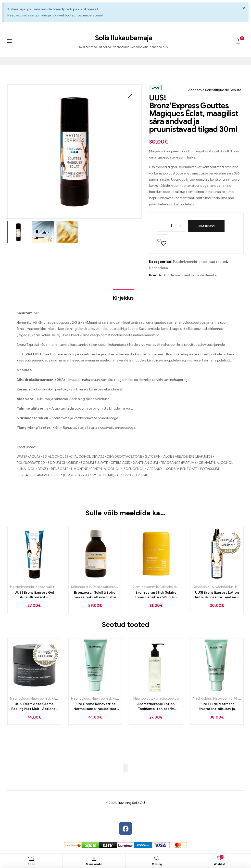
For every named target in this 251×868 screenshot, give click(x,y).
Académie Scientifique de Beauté (215, 90)
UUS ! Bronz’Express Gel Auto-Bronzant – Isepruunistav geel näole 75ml (34, 595)
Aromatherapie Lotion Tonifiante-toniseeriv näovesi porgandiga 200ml (156, 707)
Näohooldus (158, 268)
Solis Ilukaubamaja (124, 38)
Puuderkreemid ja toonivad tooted (200, 262)
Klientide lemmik (145, 587)
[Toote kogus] (171, 226)
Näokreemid (40, 699)
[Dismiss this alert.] (244, 8)
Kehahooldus (81, 587)
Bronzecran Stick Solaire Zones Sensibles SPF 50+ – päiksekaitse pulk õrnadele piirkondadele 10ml (156, 595)
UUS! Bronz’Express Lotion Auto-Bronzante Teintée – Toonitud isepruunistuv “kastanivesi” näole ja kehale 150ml (217, 595)
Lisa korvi (206, 226)
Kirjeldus (123, 298)
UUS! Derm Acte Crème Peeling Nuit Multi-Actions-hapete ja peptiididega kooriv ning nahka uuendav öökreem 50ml (34, 707)
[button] (130, 96)
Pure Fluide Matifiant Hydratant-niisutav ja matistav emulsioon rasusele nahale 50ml (217, 707)
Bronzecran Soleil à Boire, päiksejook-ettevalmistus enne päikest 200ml (95, 595)
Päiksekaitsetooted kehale (113, 587)
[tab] (123, 296)
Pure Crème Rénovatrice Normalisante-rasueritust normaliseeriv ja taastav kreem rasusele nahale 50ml (95, 707)
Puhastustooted (166, 699)
